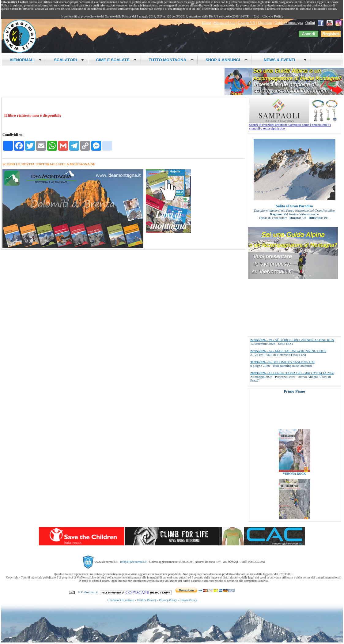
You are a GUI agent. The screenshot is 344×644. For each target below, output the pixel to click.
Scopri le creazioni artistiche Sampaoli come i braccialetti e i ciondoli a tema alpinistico (295, 125)
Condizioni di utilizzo (121, 600)
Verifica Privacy (147, 600)
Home (206, 23)
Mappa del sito (224, 23)
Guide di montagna (289, 23)
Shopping (265, 23)
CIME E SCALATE (116, 60)
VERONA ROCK (294, 476)
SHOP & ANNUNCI (226, 60)
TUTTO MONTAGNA (171, 60)
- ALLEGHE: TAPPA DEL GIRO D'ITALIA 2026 (292, 373)
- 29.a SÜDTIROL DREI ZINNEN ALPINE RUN (292, 340)
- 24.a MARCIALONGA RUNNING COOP (288, 351)
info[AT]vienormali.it (133, 562)
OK (256, 16)
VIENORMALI (26, 60)
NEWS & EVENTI (283, 60)
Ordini (310, 23)
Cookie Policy (273, 16)
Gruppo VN (247, 23)
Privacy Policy (168, 600)
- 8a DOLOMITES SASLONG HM (282, 362)
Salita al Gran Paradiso (294, 206)
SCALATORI (69, 60)
